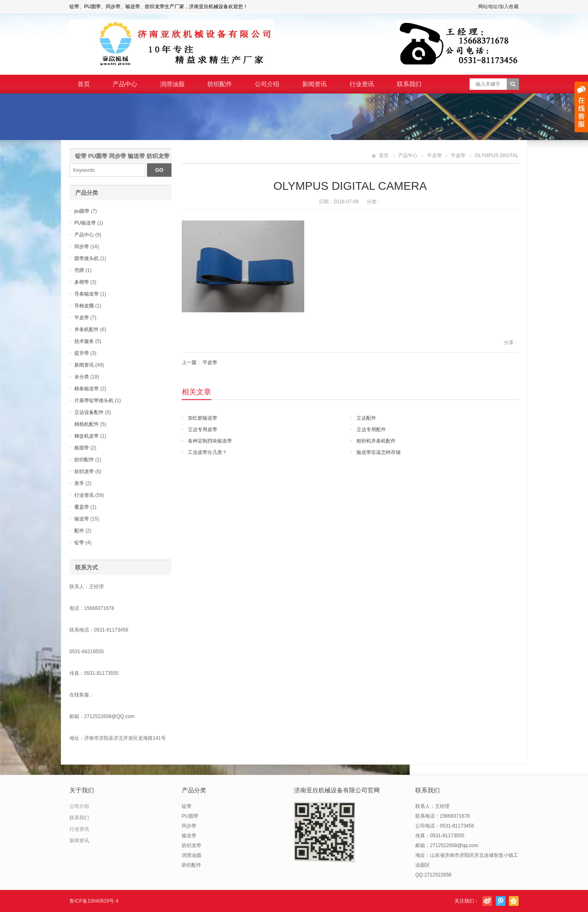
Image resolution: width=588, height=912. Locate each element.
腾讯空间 (514, 901)
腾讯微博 (501, 901)
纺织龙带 (84, 472)
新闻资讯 (314, 84)
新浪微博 (487, 901)
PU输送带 (85, 223)
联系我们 (409, 84)
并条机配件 (87, 329)
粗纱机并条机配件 (376, 441)
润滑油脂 (172, 84)
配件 (79, 531)
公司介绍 (267, 84)
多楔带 (82, 282)
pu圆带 (82, 211)
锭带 (79, 543)
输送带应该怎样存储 (379, 452)
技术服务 (84, 341)
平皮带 (434, 156)
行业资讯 (362, 84)
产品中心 (125, 84)
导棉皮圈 (84, 306)
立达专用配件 (371, 429)
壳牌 (79, 270)
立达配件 (366, 418)
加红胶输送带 (203, 418)
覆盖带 (82, 507)
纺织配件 (220, 84)
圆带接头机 (87, 258)
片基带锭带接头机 (94, 400)
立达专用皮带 (203, 429)
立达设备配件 (89, 412)
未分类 (82, 377)
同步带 (82, 247)
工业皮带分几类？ (207, 452)
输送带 (82, 519)
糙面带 (82, 448)
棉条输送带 (87, 389)
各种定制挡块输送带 (210, 441)
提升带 (82, 353)
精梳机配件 (87, 424)
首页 (84, 84)
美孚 (79, 483)
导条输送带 (87, 294)
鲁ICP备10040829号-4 (94, 901)
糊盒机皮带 (87, 436)
